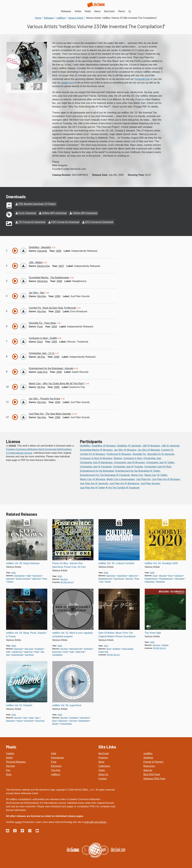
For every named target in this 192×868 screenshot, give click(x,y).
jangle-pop (17, 651)
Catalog (10, 753)
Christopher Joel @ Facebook (96, 466)
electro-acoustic (23, 578)
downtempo (19, 575)
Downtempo (57, 757)
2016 (152, 642)
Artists (9, 757)
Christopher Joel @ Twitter (160, 462)
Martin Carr (137, 475)
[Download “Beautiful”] (23, 250)
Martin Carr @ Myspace (93, 479)
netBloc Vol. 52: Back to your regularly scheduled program (72, 634)
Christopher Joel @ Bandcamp (96, 462)
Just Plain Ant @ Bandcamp (124, 483)
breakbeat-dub (105, 578)
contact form (67, 83)
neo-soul (29, 648)
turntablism (57, 654)
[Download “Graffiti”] (23, 341)
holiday (165, 645)
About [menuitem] (97, 11)
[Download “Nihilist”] (23, 266)
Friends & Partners (153, 762)
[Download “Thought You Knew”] (23, 402)
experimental (17, 654)
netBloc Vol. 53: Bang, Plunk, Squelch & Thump (26, 634)
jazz (37, 717)
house (108, 581)
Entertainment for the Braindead (97, 471)
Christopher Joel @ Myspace (129, 462)
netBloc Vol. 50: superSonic (67, 705)
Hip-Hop (10, 766)
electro (10, 581)
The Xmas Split (153, 633)
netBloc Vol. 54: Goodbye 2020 (161, 563)
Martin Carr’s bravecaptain (121, 479)
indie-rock (84, 717)
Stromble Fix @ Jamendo (161, 454)
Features (103, 757)
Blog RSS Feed (152, 774)
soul (25, 717)
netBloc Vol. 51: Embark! (19, 705)
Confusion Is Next (133, 458)
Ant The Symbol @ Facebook (124, 487)
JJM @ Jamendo (170, 445)
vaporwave (122, 575)
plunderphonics (166, 578)
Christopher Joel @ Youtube (128, 466)
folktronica (149, 581)
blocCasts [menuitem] (109, 11)
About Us (103, 774)
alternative (179, 578)
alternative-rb (76, 648)
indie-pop (42, 372)
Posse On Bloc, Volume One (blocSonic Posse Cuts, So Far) (69, 565)
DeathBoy (85, 445)
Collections (104, 766)
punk (40, 326)
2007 (61, 266)
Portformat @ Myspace (119, 454)
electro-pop (43, 266)
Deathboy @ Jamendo (129, 445)
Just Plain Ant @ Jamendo (94, 483)
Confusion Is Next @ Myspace (96, 458)
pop (101, 581)
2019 (60, 645)
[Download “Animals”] (23, 371)
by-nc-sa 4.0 (67, 582)
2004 (54, 326)
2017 (106, 645)
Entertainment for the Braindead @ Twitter (138, 471)
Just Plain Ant (143, 479)
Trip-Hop (56, 770)
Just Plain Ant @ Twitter (93, 487)
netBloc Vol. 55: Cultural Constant (116, 563)
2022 (14, 572)
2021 (106, 572)
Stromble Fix (139, 454)
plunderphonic (151, 578)
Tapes (102, 770)
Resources (149, 766)
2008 (59, 251)
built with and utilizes (95, 822)
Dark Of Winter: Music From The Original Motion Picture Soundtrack (117, 634)
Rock (9, 774)
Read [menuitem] (88, 11)
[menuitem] (130, 11)
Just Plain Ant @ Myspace (166, 479)
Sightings (148, 757)
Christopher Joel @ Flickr (158, 466)
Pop (8, 770)
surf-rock (29, 654)
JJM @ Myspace (151, 445)
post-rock (29, 720)
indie (29, 575)
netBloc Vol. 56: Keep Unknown (23, 563)
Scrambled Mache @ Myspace (96, 450)
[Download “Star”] (23, 296)
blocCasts (104, 753)
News (101, 762)
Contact (103, 778)
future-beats (66, 723)
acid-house (119, 578)
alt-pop (41, 357)
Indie (54, 753)
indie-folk (80, 651)
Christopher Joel (152, 458)
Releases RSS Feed (154, 778)
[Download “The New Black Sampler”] (23, 417)
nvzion (18, 822)
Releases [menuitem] (66, 11)
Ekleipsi (118, 458)
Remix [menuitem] (122, 11)
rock (40, 341)
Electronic (56, 766)
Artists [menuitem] (78, 11)
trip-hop (73, 720)
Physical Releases (16, 762)
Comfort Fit (167, 450)
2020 (152, 572)
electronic (42, 281)
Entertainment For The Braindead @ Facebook (105, 475)
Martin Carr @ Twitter (156, 475)
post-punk (57, 651)
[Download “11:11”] (23, 356)
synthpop (39, 648)
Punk (54, 762)
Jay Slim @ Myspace (125, 450)
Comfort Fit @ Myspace (93, 454)
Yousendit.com (142, 79)
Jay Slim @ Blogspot (149, 450)
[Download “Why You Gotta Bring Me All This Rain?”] (23, 387)
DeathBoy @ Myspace (104, 445)
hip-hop (42, 296)
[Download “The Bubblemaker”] (23, 281)
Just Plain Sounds (150, 483)
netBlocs (56, 774)
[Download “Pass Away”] (23, 326)
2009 (58, 296)
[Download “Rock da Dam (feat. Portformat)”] (23, 311)
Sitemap (148, 770)
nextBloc (148, 753)
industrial (42, 251)
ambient (116, 648)
